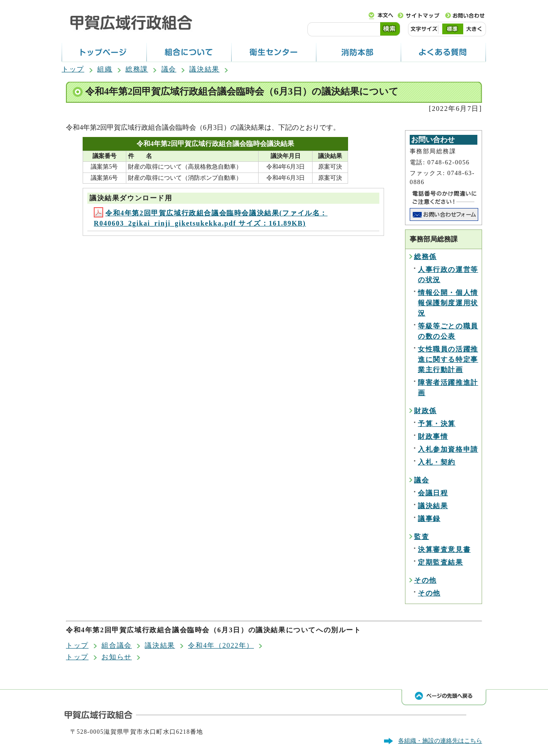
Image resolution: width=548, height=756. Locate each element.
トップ (73, 69)
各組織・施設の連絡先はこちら (440, 741)
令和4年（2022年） (221, 645)
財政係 (425, 411)
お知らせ (116, 657)
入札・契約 (437, 462)
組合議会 (116, 645)
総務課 (137, 69)
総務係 (425, 257)
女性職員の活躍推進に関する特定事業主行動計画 (448, 359)
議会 (169, 69)
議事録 (429, 519)
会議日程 (433, 493)
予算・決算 (437, 424)
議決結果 (204, 69)
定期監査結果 (441, 562)
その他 (425, 580)
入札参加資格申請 (448, 449)
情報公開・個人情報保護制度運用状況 (448, 303)
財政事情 (433, 436)
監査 (421, 537)
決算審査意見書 (444, 549)
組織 (105, 69)
